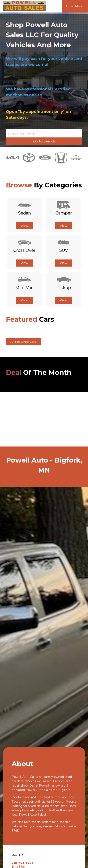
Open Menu (75, 6)
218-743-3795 (23, 863)
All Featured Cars (23, 342)
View (24, 226)
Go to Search (44, 141)
